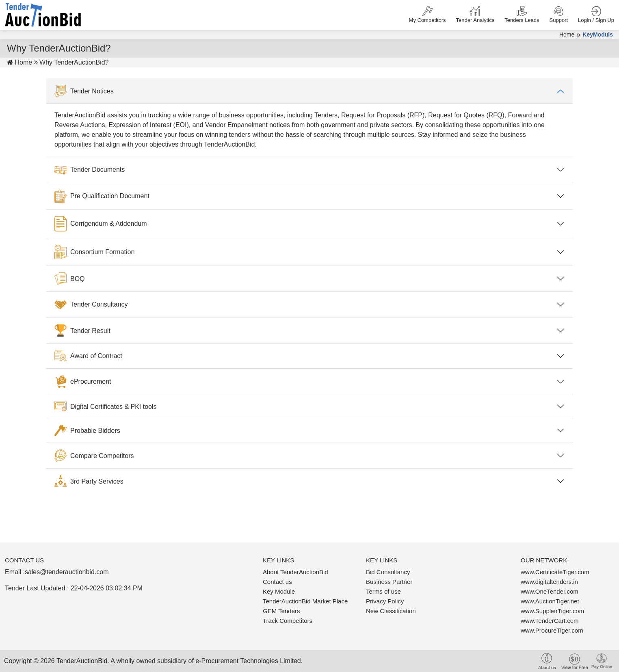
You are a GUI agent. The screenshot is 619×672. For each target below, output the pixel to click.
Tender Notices (84, 91)
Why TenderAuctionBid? (74, 62)
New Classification (391, 611)
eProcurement (83, 382)
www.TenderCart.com (550, 621)
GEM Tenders (281, 611)
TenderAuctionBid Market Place (305, 601)
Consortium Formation (94, 252)
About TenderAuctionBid (295, 572)
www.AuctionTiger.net (550, 601)
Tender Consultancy (91, 305)
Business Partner (389, 582)
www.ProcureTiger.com (552, 630)
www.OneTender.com (550, 591)
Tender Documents (90, 169)
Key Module (279, 591)
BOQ (70, 279)
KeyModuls (598, 35)
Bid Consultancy (388, 572)
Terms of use (383, 591)
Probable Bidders (87, 430)
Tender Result (82, 331)
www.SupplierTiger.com (552, 611)
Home (567, 35)
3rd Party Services (89, 481)
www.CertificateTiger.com (555, 572)
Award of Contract (88, 356)
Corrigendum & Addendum (101, 224)
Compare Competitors (94, 456)
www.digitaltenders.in (549, 582)
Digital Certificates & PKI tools (106, 406)
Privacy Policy (385, 601)
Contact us (277, 582)
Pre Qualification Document (102, 196)
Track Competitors (288, 621)
